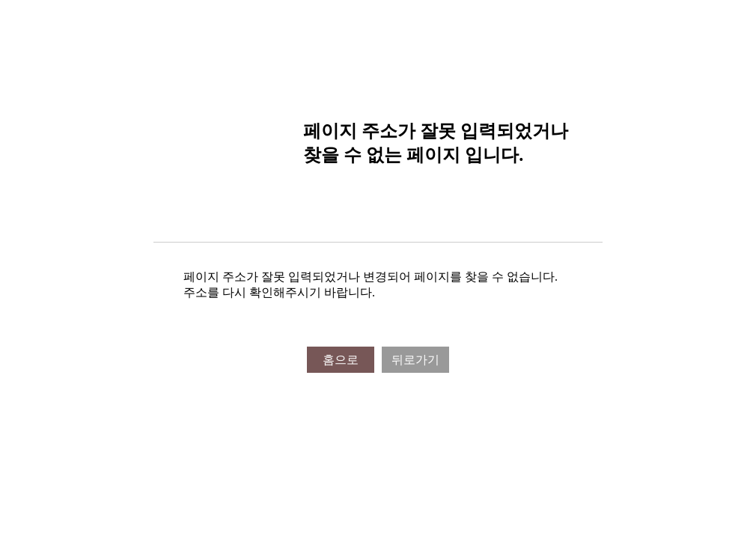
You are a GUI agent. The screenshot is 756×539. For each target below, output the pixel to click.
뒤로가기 (415, 360)
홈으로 (341, 360)
